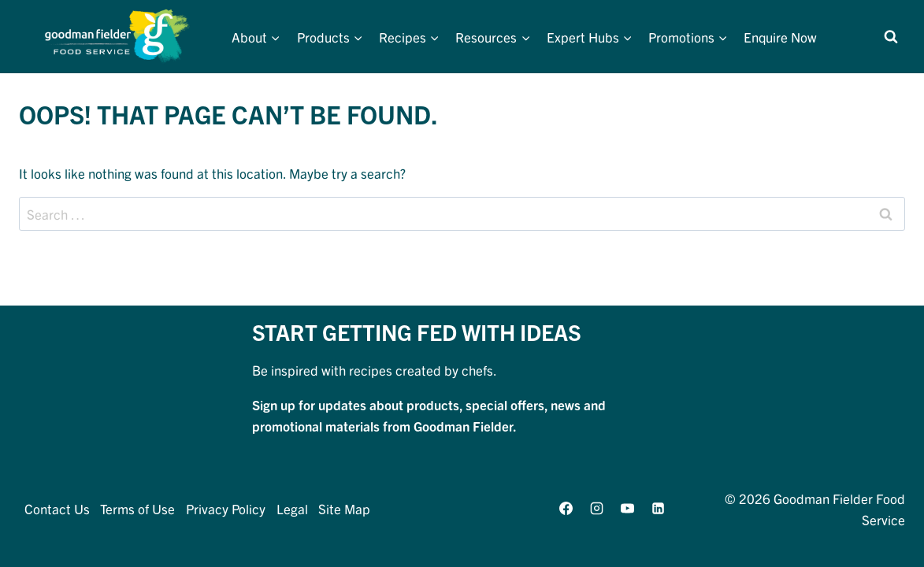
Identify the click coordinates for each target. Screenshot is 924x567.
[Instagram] (597, 509)
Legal (292, 508)
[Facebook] (566, 509)
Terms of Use (137, 508)
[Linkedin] (659, 509)
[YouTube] (628, 509)
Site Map (344, 508)
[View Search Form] (891, 37)
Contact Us (57, 508)
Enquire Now (780, 37)
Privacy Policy (226, 508)
